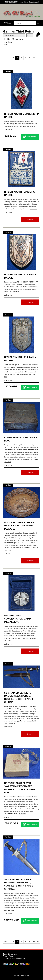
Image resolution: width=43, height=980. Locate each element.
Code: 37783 (8, 465)
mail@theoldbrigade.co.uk (30, 2)
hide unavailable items (8, 42)
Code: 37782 (8, 727)
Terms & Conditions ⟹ (11, 954)
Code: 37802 (8, 380)
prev (5, 58)
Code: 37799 (8, 130)
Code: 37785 (8, 553)
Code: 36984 (8, 913)
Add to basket (30, 137)
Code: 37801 (8, 295)
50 (34, 58)
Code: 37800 (8, 212)
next (38, 58)
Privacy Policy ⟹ (9, 956)
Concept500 (24, 976)
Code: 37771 (8, 817)
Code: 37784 (8, 644)
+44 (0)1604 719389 (11, 2)
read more (33, 126)
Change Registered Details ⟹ (14, 958)
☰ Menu (7, 23)
